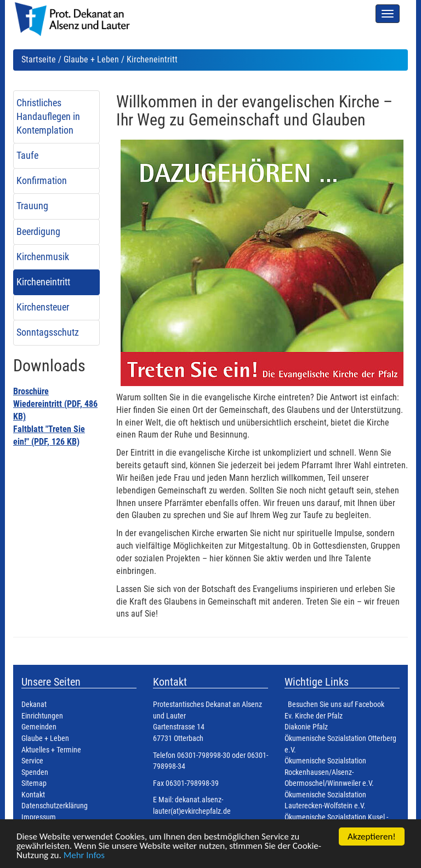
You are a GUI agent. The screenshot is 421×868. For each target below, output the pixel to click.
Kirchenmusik (43, 257)
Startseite (39, 59)
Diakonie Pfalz (306, 727)
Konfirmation (42, 181)
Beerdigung (38, 232)
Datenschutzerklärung (55, 806)
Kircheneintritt (43, 282)
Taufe (27, 156)
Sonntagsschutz (48, 332)
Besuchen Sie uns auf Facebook (336, 705)
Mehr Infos (84, 856)
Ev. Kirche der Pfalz (314, 716)
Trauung (32, 206)
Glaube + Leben (91, 59)
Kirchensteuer (43, 307)
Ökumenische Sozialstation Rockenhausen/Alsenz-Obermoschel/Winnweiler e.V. (329, 772)
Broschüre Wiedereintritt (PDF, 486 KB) (55, 404)
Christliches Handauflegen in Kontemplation (48, 117)
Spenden (35, 772)
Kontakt (33, 795)
